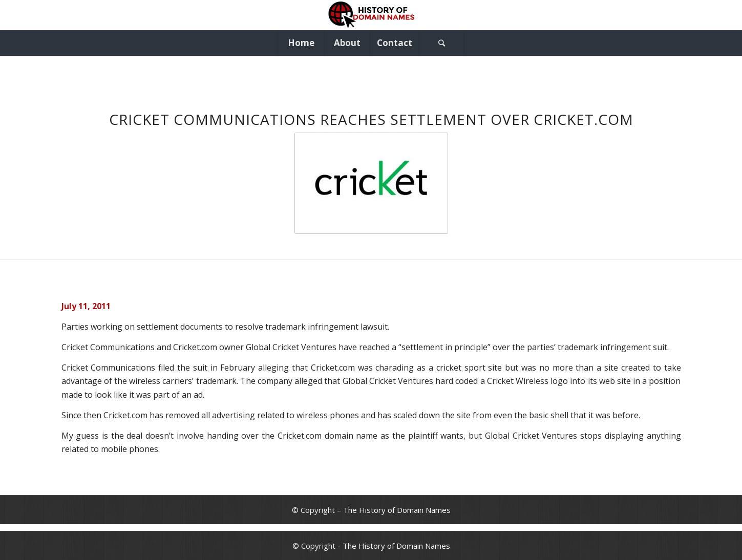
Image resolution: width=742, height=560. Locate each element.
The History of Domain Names (397, 510)
